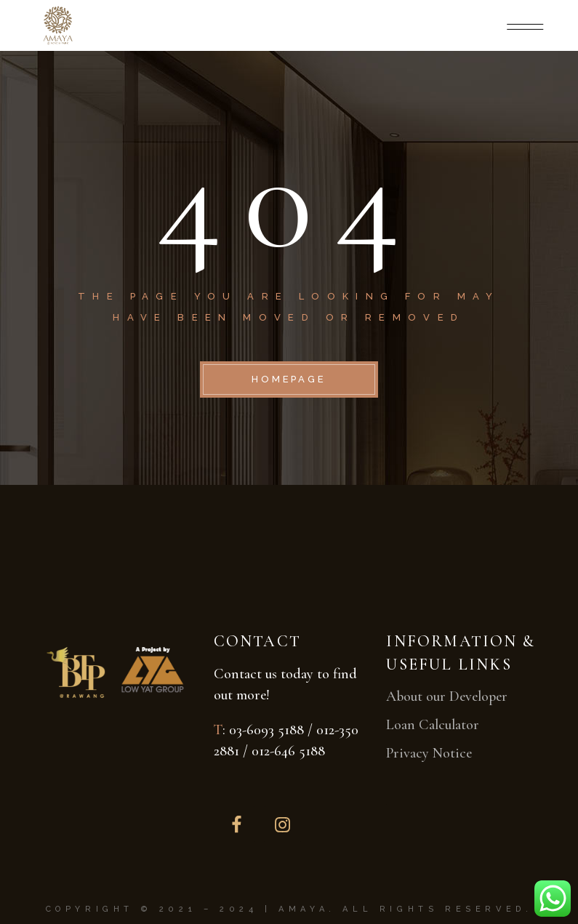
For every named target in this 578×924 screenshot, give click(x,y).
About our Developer (447, 696)
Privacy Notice (429, 753)
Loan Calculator (433, 725)
